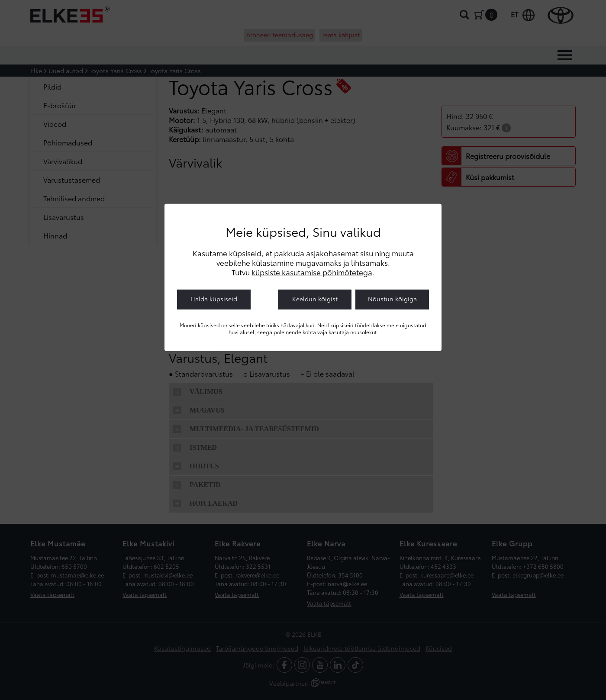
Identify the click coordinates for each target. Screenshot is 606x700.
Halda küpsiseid (214, 299)
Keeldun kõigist (315, 299)
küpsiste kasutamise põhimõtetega (312, 272)
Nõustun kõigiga (392, 299)
